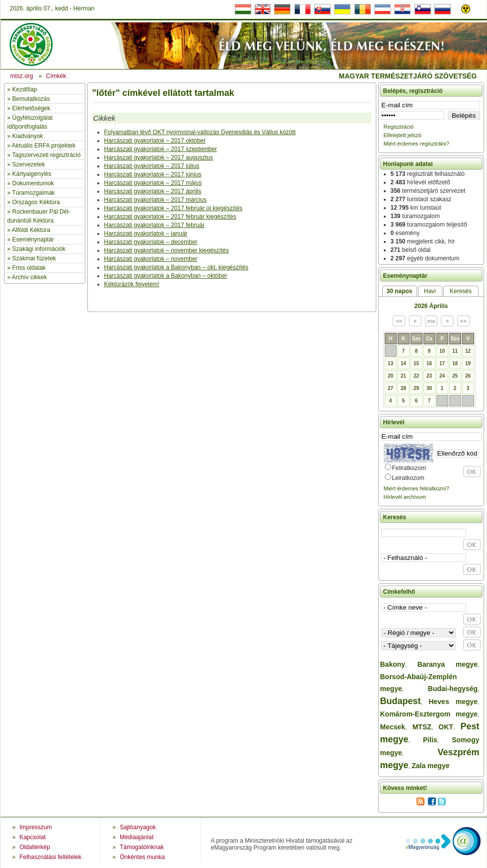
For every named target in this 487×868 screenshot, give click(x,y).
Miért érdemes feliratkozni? (417, 488)
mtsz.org (22, 76)
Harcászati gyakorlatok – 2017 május (153, 183)
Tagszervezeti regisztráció (46, 155)
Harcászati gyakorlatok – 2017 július (152, 166)
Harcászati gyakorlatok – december (151, 242)
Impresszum (35, 827)
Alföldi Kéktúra (31, 230)
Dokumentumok (33, 183)
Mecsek (393, 727)
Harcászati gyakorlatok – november (151, 259)
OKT (446, 727)
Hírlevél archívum (405, 497)
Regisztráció (399, 127)
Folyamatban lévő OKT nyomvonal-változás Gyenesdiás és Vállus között (200, 132)
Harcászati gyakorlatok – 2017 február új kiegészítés (174, 208)
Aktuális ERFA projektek (44, 146)
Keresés (461, 291)
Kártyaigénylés (32, 174)
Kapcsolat (33, 837)
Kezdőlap (25, 89)
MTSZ (422, 727)
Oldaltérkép (35, 847)
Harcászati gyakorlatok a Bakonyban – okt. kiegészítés (176, 267)
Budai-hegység (453, 689)
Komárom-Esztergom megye (429, 714)
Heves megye (453, 702)
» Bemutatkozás (29, 99)
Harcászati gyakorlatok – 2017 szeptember (161, 149)
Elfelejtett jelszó (403, 135)
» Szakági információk (36, 249)
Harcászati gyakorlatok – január (146, 234)
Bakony (393, 664)
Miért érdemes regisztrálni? (417, 144)
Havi (430, 291)
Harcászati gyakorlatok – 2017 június (153, 174)
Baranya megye (448, 664)
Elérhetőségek (32, 108)
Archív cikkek (30, 277)
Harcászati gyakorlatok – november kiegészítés (167, 250)
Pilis (430, 740)
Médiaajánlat (137, 837)
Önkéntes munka (142, 857)
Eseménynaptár (33, 239)
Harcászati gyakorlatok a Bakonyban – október (166, 276)
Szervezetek (29, 164)
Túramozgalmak (33, 193)
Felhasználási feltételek (50, 857)
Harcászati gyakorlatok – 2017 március (156, 200)
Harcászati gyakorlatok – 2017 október (155, 141)
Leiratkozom (408, 478)
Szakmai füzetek (34, 258)
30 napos (399, 291)
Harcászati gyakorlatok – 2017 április (153, 191)
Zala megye (430, 766)
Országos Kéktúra (36, 202)
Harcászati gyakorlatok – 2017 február (155, 225)
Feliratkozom (409, 468)
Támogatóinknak (142, 847)
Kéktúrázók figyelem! (132, 284)
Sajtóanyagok (138, 827)
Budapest (401, 701)
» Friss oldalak (27, 268)
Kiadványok (28, 136)
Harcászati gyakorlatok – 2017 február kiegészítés (170, 217)
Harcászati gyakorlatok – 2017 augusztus (159, 158)
